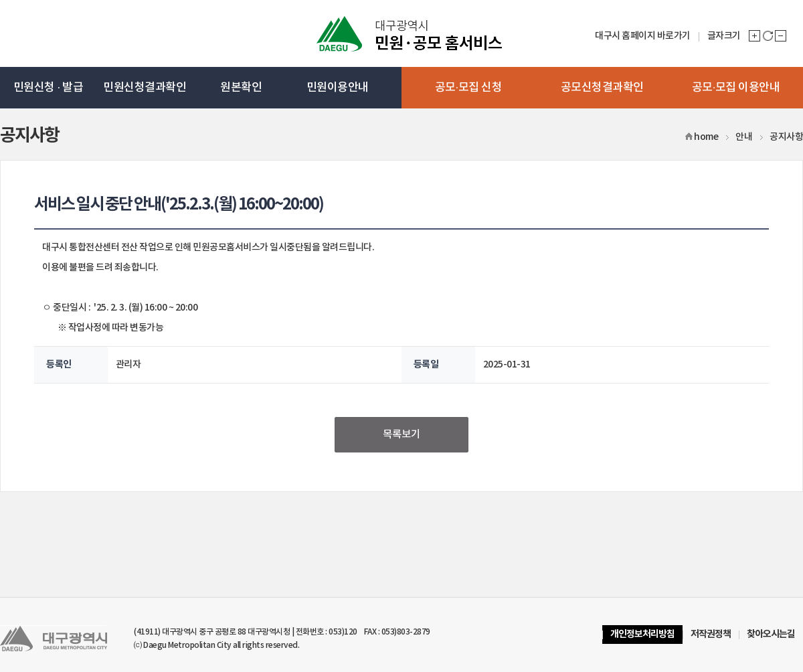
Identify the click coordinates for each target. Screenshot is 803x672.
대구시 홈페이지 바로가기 (643, 36)
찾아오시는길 (771, 634)
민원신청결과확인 (145, 88)
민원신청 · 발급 (48, 88)
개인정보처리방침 (642, 634)
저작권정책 (711, 634)
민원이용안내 (338, 88)
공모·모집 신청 (469, 88)
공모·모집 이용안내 (736, 88)
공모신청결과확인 (602, 88)
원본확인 (241, 88)
